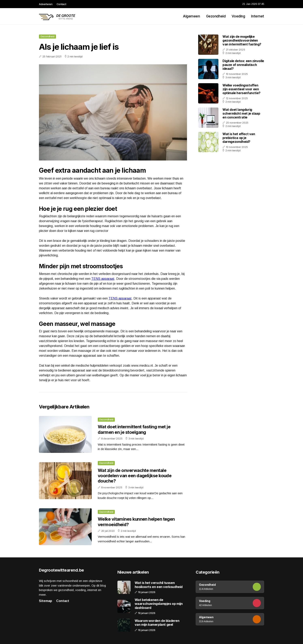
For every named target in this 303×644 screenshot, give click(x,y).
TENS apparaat (103, 279)
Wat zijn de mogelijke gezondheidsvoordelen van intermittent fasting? (242, 40)
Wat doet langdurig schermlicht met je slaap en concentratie (241, 113)
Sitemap (46, 601)
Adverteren (46, 4)
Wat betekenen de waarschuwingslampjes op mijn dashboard (159, 604)
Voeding (238, 16)
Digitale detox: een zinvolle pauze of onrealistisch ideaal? (243, 65)
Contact (61, 4)
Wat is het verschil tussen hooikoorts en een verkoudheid (159, 585)
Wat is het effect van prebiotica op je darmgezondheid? (239, 138)
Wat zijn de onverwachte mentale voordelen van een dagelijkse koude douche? (135, 476)
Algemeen (191, 16)
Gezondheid (216, 16)
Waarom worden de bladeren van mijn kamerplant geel (157, 623)
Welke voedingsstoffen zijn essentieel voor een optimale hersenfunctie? (241, 89)
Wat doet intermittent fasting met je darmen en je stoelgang (134, 429)
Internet (258, 16)
